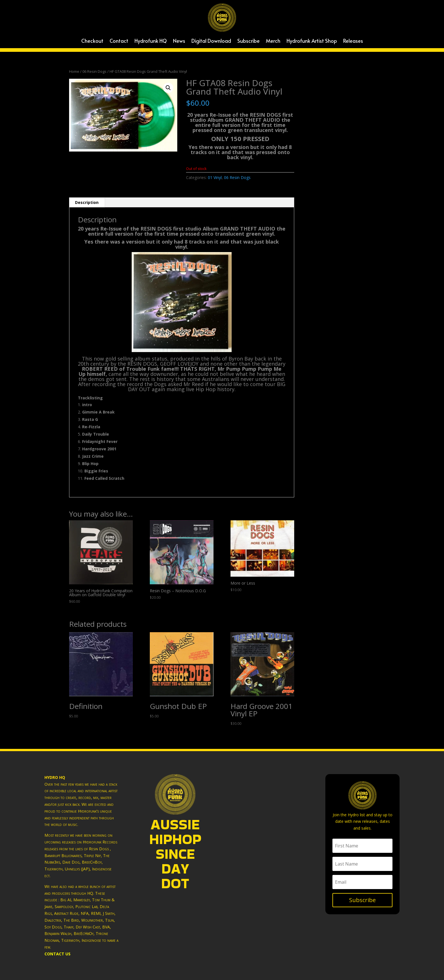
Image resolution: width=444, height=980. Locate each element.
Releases (353, 41)
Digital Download (211, 41)
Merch (273, 41)
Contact (119, 41)
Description (87, 202)
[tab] (87, 203)
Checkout (92, 41)
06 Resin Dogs (94, 71)
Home (74, 71)
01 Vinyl (215, 177)
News (179, 41)
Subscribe (248, 41)
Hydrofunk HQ (151, 41)
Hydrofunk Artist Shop (312, 41)
